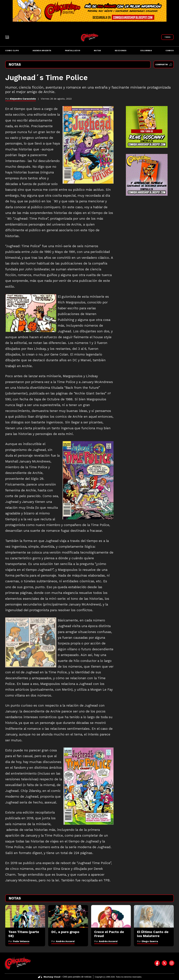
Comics (170, 51)
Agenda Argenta (42, 51)
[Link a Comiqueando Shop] (167, 37)
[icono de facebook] (157, 963)
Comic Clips (12, 51)
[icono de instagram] (172, 963)
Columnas (146, 51)
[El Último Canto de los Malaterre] (154, 916)
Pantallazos (73, 51)
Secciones (121, 51)
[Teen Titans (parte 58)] (25, 916)
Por (19, 941)
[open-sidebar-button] (7, 37)
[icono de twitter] (164, 963)
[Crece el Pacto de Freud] (111, 916)
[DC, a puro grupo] (68, 916)
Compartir (164, 65)
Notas (97, 51)
